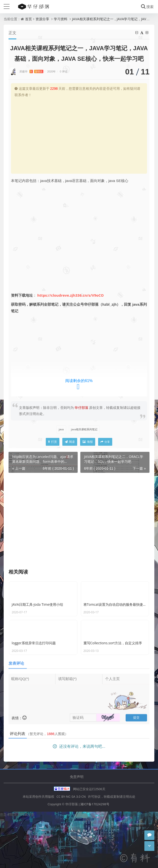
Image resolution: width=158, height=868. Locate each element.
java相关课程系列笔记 (84, 429)
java (61, 429)
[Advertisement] (79, 135)
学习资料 (61, 19)
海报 (88, 442)
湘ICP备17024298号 (95, 854)
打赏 (53, 442)
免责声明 (77, 827)
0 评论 (64, 72)
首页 (28, 19)
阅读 (70, 442)
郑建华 (31, 72)
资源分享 (42, 19)
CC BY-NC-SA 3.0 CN (71, 847)
